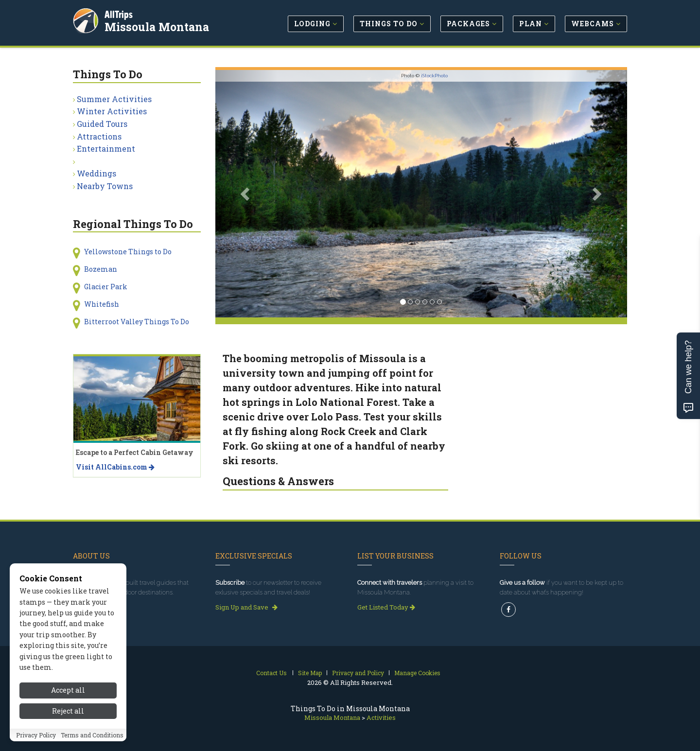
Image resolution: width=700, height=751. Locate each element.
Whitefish (102, 304)
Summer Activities (114, 99)
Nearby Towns (105, 186)
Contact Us (271, 673)
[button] (246, 194)
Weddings (96, 173)
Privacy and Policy (358, 673)
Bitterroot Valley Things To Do (137, 322)
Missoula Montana (157, 26)
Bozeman (101, 269)
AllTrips (119, 14)
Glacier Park (106, 287)
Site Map (310, 673)
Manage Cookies (417, 673)
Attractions (99, 136)
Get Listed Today (386, 607)
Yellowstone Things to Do (128, 252)
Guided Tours (102, 124)
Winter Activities (112, 111)
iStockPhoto (434, 76)
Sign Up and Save (246, 607)
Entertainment (106, 148)
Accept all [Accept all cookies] (68, 730)
